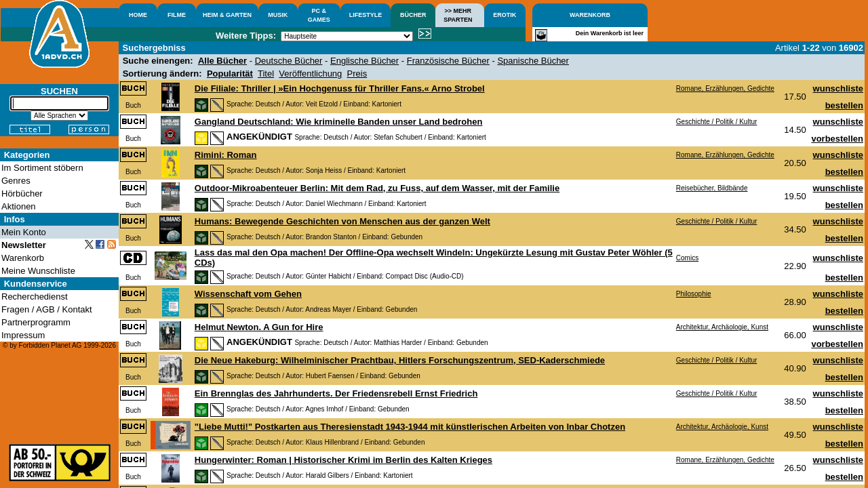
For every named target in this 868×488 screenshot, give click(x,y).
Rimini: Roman (226, 155)
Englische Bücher (364, 61)
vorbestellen (837, 139)
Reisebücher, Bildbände (712, 188)
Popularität (230, 74)
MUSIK (278, 15)
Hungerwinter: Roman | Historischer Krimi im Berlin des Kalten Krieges (343, 460)
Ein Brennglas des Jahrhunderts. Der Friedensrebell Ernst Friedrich (336, 393)
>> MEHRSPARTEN (458, 15)
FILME (177, 15)
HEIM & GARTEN (227, 15)
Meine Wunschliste (38, 271)
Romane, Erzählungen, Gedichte (725, 88)
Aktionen (19, 206)
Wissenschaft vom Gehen (248, 294)
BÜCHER (413, 15)
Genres (16, 181)
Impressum (23, 335)
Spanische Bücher (533, 61)
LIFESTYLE (366, 15)
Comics (687, 258)
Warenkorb (23, 258)
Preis (357, 74)
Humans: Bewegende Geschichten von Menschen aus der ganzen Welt (342, 221)
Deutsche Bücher (289, 61)
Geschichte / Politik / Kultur (717, 122)
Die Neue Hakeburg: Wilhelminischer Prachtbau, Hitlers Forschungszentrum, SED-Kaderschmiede (400, 360)
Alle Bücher (222, 61)
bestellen (844, 105)
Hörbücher (22, 194)
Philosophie (694, 294)
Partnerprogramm (36, 322)
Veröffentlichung (310, 74)
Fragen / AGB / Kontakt (47, 309)
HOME (138, 15)
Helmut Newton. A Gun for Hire (259, 327)
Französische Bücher (448, 61)
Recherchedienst (35, 297)
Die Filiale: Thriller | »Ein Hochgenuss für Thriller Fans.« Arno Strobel (340, 88)
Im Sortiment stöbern (42, 168)
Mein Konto (24, 232)
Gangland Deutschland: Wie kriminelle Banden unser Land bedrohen (339, 122)
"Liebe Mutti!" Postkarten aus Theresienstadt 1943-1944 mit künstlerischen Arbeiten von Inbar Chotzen (410, 427)
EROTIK (505, 15)
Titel (266, 74)
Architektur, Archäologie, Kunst (722, 327)
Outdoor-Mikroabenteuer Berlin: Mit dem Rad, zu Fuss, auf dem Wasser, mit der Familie (377, 188)
